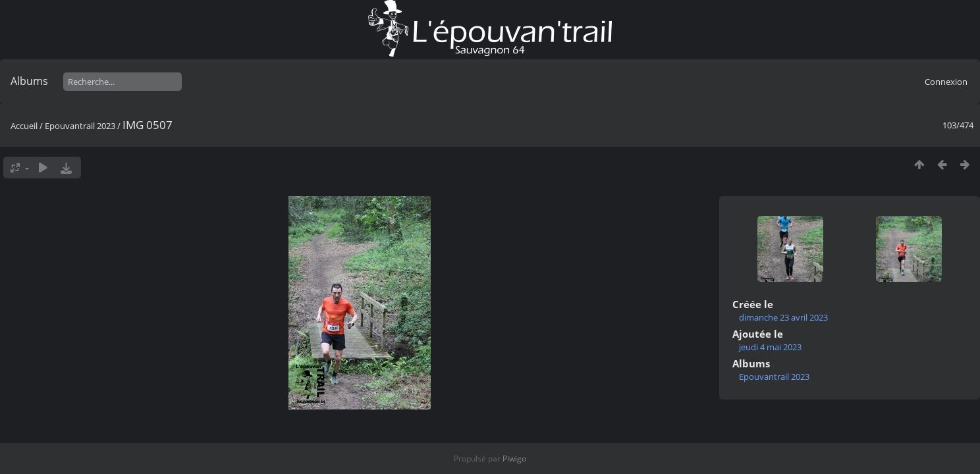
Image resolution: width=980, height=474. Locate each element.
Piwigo (514, 459)
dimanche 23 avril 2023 (783, 317)
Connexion (946, 82)
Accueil (24, 126)
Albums (29, 81)
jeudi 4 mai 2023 (770, 347)
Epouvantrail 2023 (80, 126)
